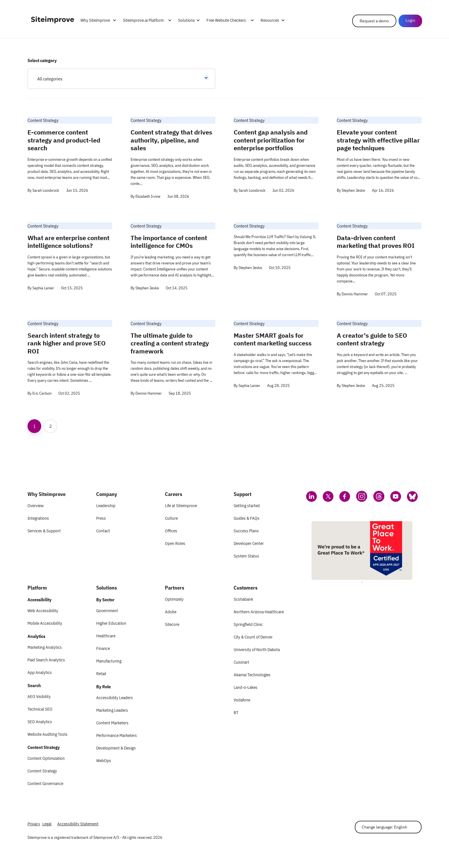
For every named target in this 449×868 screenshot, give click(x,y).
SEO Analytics (40, 722)
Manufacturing (109, 661)
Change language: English (384, 827)
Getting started (247, 506)
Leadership (106, 506)
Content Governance (45, 783)
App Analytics (40, 672)
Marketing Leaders (112, 710)
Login (410, 21)
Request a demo (374, 21)
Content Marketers (112, 723)
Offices (171, 531)
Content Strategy (42, 771)
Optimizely (174, 599)
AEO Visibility (39, 696)
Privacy (34, 824)
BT (236, 712)
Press (101, 518)
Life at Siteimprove (181, 506)
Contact (103, 531)
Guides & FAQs (247, 518)
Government (107, 611)
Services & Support (44, 531)
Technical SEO (40, 709)
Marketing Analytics (45, 647)
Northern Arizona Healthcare (259, 612)
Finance (103, 648)
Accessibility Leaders (115, 698)
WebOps (104, 761)
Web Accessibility (43, 611)
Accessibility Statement (78, 824)
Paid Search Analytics (46, 660)
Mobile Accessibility (45, 623)
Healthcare (106, 636)
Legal (47, 824)
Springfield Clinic (248, 624)
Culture (171, 518)
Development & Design (116, 748)
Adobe (171, 612)
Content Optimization (46, 758)
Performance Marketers (117, 735)
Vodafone (242, 700)
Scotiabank (243, 599)
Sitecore (172, 624)
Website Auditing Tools (48, 734)
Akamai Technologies (252, 675)
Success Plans (246, 531)
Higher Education (111, 623)
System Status (246, 556)
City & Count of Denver (253, 637)
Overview (36, 506)
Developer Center (249, 543)
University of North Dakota (257, 649)
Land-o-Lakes (246, 687)
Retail (101, 674)
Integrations (38, 518)
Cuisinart (241, 662)
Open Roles (175, 543)
